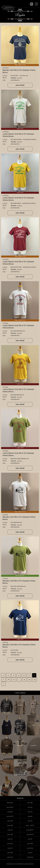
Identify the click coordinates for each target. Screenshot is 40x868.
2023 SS (30, 812)
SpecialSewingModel (33, 705)
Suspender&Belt (20, 786)
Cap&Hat (33, 745)
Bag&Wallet (7, 766)
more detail (20, 85)
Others (33, 786)
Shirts (20, 725)
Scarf (7, 786)
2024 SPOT (30, 825)
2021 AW (30, 803)
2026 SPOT (30, 834)
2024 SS (30, 816)
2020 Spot (30, 848)
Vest (7, 725)
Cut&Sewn (20, 745)
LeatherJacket (7, 705)
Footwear (33, 766)
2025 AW (10, 834)
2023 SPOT (10, 816)
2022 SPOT (10, 807)
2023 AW (10, 821)
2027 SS (10, 839)
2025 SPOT (30, 830)
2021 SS (30, 839)
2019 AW (10, 853)
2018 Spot (30, 857)
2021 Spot (10, 843)
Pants (33, 725)
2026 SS (10, 830)
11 (24, 680)
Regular (10, 803)
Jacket (20, 705)
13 (35, 680)
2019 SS (30, 853)
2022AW (10, 812)
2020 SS (10, 848)
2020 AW (30, 843)
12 (30, 680)
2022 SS (30, 807)
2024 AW (10, 825)
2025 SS (30, 821)
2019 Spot (10, 857)
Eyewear (20, 766)
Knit (7, 745)
